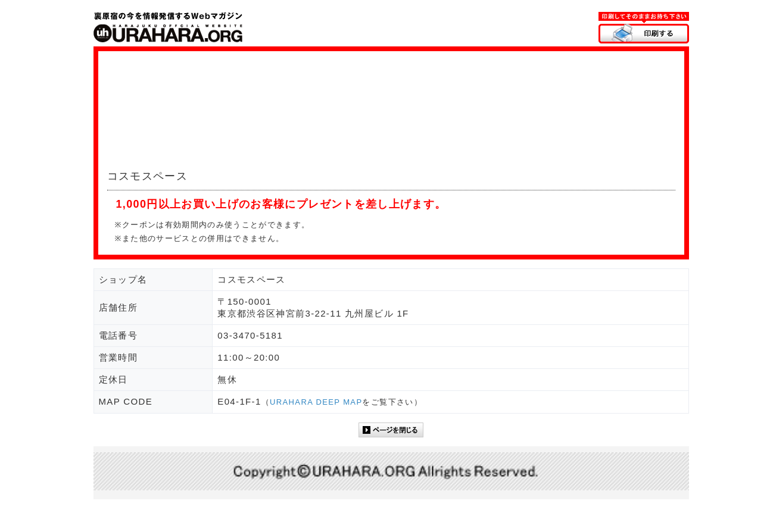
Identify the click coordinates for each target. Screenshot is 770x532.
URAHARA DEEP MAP (316, 402)
